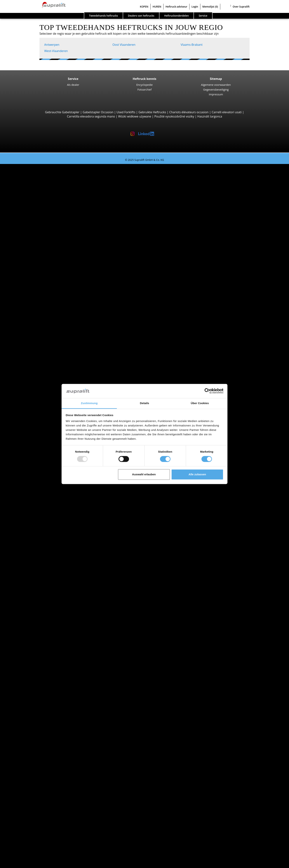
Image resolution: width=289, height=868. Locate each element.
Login (195, 7)
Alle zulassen (197, 474)
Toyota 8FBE (38, 191)
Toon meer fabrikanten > (39, 562)
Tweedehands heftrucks (103, 16)
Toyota (27, 558)
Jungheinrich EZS (41, 440)
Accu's (26, 731)
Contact (20, 823)
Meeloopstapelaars (35, 301)
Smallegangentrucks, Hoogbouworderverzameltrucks (59, 423)
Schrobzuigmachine (36, 756)
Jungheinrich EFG (41, 183)
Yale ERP (35, 196)
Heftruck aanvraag (27, 596)
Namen (27, 482)
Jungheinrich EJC (41, 339)
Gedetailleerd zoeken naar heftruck (39, 600)
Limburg (28, 469)
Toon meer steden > (36, 528)
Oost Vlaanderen (124, 45)
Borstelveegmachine (36, 748)
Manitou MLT (39, 263)
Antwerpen (52, 45)
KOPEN (144, 7)
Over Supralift (241, 7)
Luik (25, 474)
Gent (25, 524)
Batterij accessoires (35, 739)
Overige (27, 701)
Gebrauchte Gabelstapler (62, 112)
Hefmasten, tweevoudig (38, 714)
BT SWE (35, 351)
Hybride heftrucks (34, 587)
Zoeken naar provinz (29, 457)
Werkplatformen (26, 764)
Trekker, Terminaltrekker (39, 427)
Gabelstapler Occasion (98, 112)
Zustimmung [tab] (89, 403)
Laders (27, 735)
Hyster (27, 541)
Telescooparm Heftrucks (39, 250)
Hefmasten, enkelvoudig (39, 710)
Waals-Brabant (32, 495)
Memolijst (210, 7)
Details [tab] (144, 403)
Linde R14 (36, 368)
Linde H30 (36, 212)
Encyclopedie (144, 85)
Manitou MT (38, 255)
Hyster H (35, 225)
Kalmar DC (37, 221)
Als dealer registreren (29, 855)
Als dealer (73, 85)
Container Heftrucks (36, 271)
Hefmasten (22, 705)
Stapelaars (29, 335)
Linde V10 (36, 415)
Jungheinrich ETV (41, 377)
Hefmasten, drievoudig (38, 718)
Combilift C (37, 284)
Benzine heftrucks (34, 583)
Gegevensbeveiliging (216, 89)
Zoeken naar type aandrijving (35, 566)
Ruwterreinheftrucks (36, 234)
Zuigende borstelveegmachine (43, 752)
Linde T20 (36, 326)
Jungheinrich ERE (41, 309)
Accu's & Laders (26, 726)
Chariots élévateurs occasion (189, 112)
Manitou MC (38, 242)
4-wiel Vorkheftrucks (36, 204)
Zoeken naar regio (27, 507)
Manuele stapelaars (36, 592)
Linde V (35, 398)
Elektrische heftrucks (36, 575)
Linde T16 (36, 318)
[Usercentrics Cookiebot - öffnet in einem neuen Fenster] (207, 391)
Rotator (27, 693)
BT (24, 537)
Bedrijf (19, 819)
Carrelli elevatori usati (227, 112)
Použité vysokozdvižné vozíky (174, 116)
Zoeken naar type (27, 170)
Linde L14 (36, 347)
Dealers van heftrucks (141, 16)
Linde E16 (36, 187)
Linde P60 (36, 448)
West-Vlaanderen (56, 51)
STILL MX (36, 372)
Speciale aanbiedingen (30, 608)
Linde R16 (36, 381)
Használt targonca (210, 116)
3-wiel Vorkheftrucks (36, 174)
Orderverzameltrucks (37, 394)
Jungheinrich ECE (41, 402)
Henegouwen (31, 465)
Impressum (216, 94)
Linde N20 (36, 410)
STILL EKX (36, 406)
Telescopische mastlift (37, 777)
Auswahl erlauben (144, 474)
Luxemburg (30, 478)
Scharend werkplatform (38, 773)
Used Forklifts (126, 112)
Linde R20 (36, 385)
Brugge (27, 516)
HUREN (157, 7)
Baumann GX (38, 288)
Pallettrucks (30, 305)
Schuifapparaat (33, 689)
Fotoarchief (145, 89)
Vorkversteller (32, 697)
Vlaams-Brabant (192, 45)
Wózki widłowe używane (135, 116)
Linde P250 (37, 436)
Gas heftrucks (32, 579)
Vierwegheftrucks (34, 297)
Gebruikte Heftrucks (152, 112)
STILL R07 (36, 444)
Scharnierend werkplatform (41, 769)
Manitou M (37, 238)
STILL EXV (36, 343)
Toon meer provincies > (38, 503)
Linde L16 (36, 356)
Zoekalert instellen (27, 790)
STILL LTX (36, 431)
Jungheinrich (31, 545)
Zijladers (28, 280)
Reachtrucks (31, 364)
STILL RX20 (37, 179)
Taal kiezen (15, 864)
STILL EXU (36, 314)
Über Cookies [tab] (200, 403)
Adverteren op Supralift (31, 832)
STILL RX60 (37, 217)
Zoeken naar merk (27, 533)
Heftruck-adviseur (176, 7)
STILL (26, 554)
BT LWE (35, 322)
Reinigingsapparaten (29, 743)
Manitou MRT (39, 259)
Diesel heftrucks (33, 570)
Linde (26, 549)
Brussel (27, 520)
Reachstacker (31, 276)
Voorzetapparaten (27, 684)
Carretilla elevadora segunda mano (91, 116)
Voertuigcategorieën (29, 604)
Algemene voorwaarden (216, 85)
